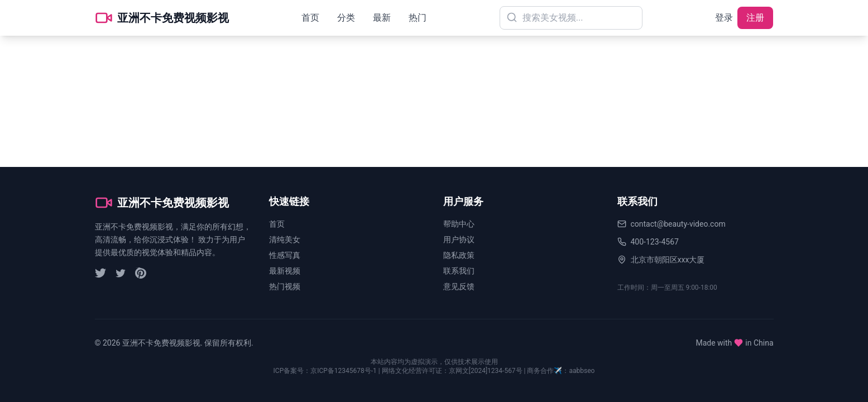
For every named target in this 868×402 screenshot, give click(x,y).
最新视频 (285, 271)
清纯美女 (285, 240)
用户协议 (459, 240)
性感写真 (285, 255)
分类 (346, 18)
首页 (310, 18)
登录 (724, 18)
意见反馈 (459, 286)
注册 (755, 18)
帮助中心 (459, 224)
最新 (382, 18)
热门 (418, 18)
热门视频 (285, 286)
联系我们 (459, 271)
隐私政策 (459, 255)
